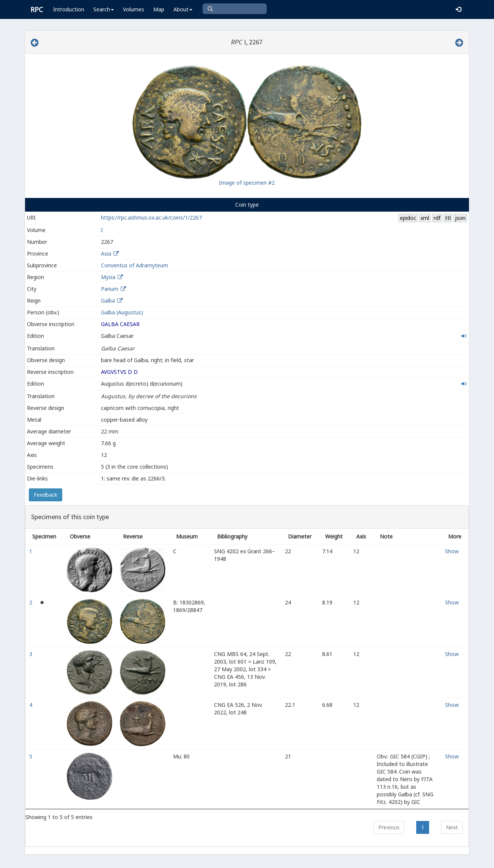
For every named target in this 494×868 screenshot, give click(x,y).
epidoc (408, 218)
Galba (108, 301)
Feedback (46, 495)
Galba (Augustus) (122, 312)
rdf (437, 218)
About (183, 9)
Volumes (134, 9)
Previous (389, 827)
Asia (106, 253)
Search (104, 9)
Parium (110, 289)
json (460, 218)
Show (452, 551)
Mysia (108, 277)
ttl (448, 218)
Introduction (69, 9)
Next (452, 827)
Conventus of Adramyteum (135, 265)
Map (159, 9)
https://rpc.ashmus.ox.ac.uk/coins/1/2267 (151, 217)
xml (425, 218)
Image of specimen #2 (247, 183)
